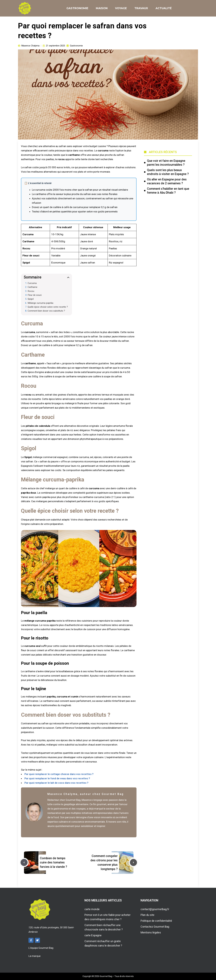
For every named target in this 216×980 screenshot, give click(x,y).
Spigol (31, 299)
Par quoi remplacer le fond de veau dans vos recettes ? (57, 778)
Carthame (32, 287)
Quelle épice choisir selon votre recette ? (48, 307)
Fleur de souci (35, 295)
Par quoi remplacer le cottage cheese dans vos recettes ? (59, 774)
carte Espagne (93, 935)
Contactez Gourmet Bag (155, 927)
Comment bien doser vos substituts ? (46, 311)
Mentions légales (151, 932)
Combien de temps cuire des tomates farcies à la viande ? (53, 863)
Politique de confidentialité (156, 921)
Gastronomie (77, 8)
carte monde (92, 909)
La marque (34, 956)
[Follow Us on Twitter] (37, 940)
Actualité (164, 8)
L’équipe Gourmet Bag (41, 948)
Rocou (31, 291)
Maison (102, 8)
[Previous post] (24, 862)
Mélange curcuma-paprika (40, 303)
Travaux (141, 8)
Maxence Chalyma (30, 46)
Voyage (121, 8)
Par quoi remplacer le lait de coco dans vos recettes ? (56, 783)
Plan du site (147, 915)
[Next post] (133, 862)
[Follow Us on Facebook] (31, 940)
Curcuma (32, 283)
